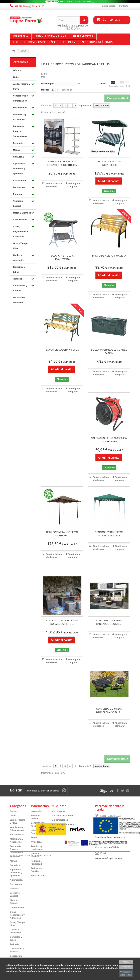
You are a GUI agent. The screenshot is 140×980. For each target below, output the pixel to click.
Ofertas (69, 42)
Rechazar (126, 967)
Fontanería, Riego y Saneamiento (20, 131)
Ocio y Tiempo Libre (21, 246)
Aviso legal (37, 842)
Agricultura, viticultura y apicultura (19, 169)
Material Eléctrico (22, 213)
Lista (122, 84)
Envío (34, 838)
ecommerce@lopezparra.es (108, 858)
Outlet (16, 77)
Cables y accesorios (19, 258)
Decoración (19, 187)
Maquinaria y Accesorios (20, 117)
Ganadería (19, 157)
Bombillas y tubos (19, 269)
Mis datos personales (63, 824)
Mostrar (45, 90)
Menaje (17, 150)
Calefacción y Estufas (20, 288)
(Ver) (77, 29)
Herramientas (83, 36)
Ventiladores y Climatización (21, 98)
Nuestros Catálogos (97, 42)
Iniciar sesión (109, 6)
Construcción (20, 220)
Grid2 (128, 84)
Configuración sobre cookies (126, 973)
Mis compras (58, 811)
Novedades (37, 811)
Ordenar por (47, 84)
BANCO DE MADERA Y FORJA (62, 350)
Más (43, 77)
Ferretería (21, 36)
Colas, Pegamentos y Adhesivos (21, 231)
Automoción (20, 180)
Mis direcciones (60, 820)
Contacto (124, 6)
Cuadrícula (113, 84)
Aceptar (126, 962)
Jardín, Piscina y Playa (51, 36)
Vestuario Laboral (18, 203)
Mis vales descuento (62, 816)
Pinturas (18, 194)
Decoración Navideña (19, 300)
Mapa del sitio (38, 876)
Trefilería (18, 279)
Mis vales (57, 829)
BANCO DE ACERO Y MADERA (109, 256)
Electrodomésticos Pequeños (35, 42)
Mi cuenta (59, 806)
